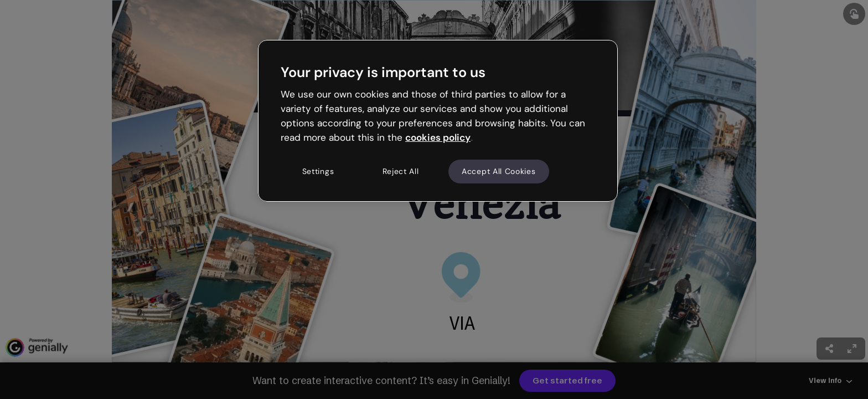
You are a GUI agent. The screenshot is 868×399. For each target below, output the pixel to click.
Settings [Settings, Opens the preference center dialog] (318, 171)
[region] (438, 121)
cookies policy (438, 137)
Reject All (401, 171)
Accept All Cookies (499, 171)
